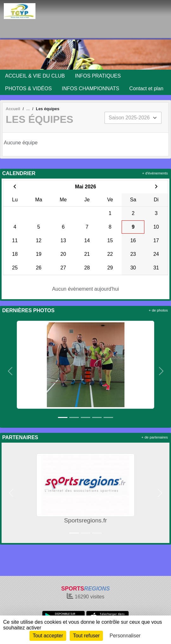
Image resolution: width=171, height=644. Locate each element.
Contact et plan (146, 88)
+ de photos (158, 310)
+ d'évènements (155, 173)
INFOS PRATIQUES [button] (98, 76)
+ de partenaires (155, 437)
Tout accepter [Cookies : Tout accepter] (48, 636)
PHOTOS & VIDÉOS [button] (28, 88)
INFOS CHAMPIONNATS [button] (90, 88)
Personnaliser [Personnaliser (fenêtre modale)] (125, 636)
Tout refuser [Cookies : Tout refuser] (86, 636)
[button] (10, 371)
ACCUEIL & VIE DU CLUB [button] (35, 76)
